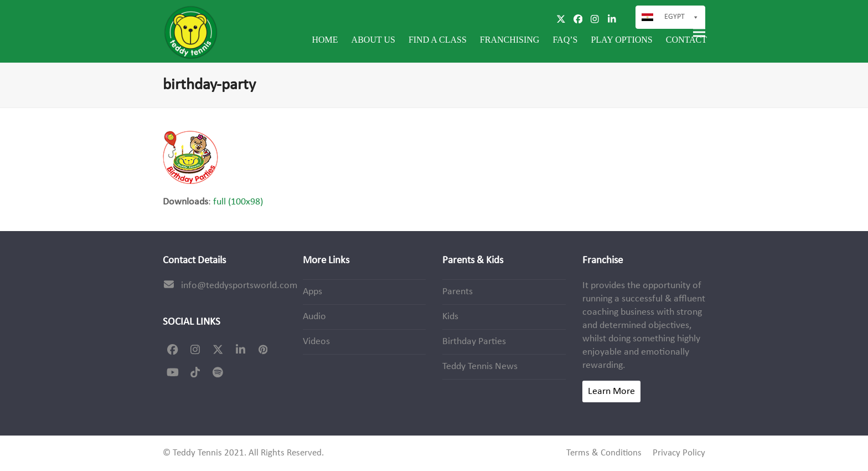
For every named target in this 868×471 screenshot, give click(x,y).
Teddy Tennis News (480, 367)
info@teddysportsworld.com (239, 286)
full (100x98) (238, 202)
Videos (316, 342)
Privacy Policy (679, 453)
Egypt (675, 17)
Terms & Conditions (604, 453)
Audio (314, 317)
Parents (458, 292)
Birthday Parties (474, 342)
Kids (450, 317)
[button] (699, 32)
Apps (312, 292)
